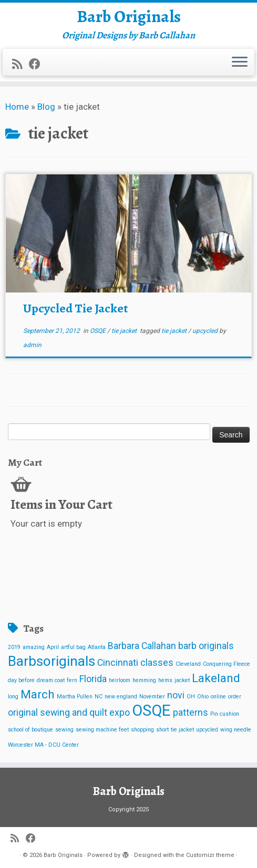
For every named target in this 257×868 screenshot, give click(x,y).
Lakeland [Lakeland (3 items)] (216, 678)
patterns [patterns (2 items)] (191, 713)
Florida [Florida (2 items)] (93, 679)
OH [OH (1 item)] (191, 697)
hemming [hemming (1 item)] (144, 680)
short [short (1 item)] (162, 730)
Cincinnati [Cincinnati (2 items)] (118, 663)
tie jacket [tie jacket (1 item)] (182, 730)
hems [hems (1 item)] (165, 680)
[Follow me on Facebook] (38, 64)
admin (32, 345)
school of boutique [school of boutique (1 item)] (30, 730)
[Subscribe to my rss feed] (20, 64)
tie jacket (125, 331)
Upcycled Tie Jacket (76, 308)
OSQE (99, 331)
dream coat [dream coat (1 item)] (51, 680)
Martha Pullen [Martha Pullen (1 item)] (75, 697)
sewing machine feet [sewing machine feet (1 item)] (102, 730)
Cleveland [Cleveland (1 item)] (188, 664)
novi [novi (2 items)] (176, 695)
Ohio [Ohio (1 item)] (203, 697)
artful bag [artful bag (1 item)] (73, 647)
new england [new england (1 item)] (121, 697)
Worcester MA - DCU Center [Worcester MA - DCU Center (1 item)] (43, 745)
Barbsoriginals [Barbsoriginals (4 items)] (52, 661)
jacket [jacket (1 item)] (182, 680)
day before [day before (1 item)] (21, 680)
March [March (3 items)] (38, 694)
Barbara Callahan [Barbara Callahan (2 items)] (142, 646)
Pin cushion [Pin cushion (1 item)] (225, 714)
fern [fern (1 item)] (72, 680)
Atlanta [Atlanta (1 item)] (97, 647)
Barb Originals (129, 16)
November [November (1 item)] (152, 697)
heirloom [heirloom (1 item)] (120, 680)
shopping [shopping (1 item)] (142, 730)
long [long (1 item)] (13, 697)
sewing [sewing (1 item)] (64, 730)
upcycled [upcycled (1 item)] (207, 730)
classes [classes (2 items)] (157, 663)
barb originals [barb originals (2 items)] (206, 646)
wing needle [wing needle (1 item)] (236, 730)
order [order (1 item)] (235, 697)
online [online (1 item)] (218, 697)
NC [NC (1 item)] (99, 697)
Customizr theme (210, 855)
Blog (46, 107)
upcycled (206, 331)
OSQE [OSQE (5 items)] (151, 710)
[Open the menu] (240, 62)
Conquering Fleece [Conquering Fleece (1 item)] (227, 664)
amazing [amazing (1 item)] (34, 647)
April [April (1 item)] (53, 647)
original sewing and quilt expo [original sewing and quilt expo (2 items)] (69, 713)
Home (17, 107)
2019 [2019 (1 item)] (14, 647)
